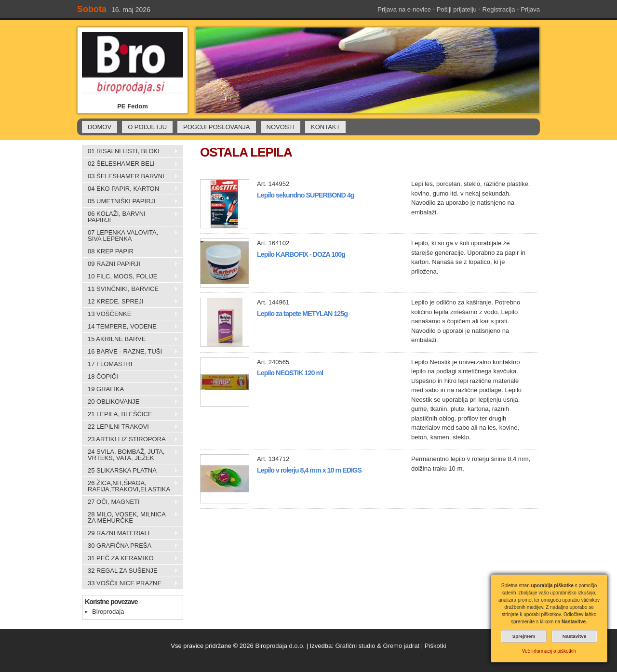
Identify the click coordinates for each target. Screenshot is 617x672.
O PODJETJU (147, 127)
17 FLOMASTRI (130, 364)
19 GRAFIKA (130, 389)
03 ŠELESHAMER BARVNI (130, 176)
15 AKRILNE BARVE (130, 339)
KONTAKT (325, 127)
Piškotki (436, 646)
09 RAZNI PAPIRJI (130, 264)
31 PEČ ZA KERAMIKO (130, 558)
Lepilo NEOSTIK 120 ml (290, 373)
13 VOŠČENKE (130, 314)
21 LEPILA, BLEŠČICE (130, 414)
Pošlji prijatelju (457, 9)
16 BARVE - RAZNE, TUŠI (130, 352)
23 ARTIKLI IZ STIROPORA (130, 439)
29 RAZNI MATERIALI (130, 533)
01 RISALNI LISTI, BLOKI (130, 151)
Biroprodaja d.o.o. (280, 646)
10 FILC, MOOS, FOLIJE (130, 277)
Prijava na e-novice (404, 9)
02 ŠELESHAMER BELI (130, 164)
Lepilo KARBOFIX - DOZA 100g (301, 254)
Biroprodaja (108, 612)
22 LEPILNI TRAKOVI (130, 427)
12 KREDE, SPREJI (130, 302)
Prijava (530, 9)
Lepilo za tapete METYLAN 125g (302, 314)
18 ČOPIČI (130, 377)
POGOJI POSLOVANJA (216, 127)
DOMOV (100, 127)
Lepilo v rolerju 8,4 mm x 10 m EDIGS (309, 470)
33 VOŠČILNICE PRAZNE (130, 583)
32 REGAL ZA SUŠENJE (130, 571)
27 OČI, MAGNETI (130, 502)
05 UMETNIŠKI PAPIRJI (130, 201)
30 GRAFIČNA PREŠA (130, 546)
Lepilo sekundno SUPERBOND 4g (306, 195)
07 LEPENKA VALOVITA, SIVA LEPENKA (130, 236)
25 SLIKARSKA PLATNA (130, 471)
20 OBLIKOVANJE (130, 402)
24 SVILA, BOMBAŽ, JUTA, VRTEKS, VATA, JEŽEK (130, 455)
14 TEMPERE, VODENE (130, 327)
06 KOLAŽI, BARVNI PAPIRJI (130, 217)
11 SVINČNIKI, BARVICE (130, 289)
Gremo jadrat (401, 646)
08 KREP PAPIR (130, 251)
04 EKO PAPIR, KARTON (130, 189)
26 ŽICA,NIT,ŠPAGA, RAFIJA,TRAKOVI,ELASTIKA (130, 486)
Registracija (499, 9)
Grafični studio (355, 646)
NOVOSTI (281, 127)
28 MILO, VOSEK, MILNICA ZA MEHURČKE (130, 517)
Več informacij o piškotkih (549, 651)
